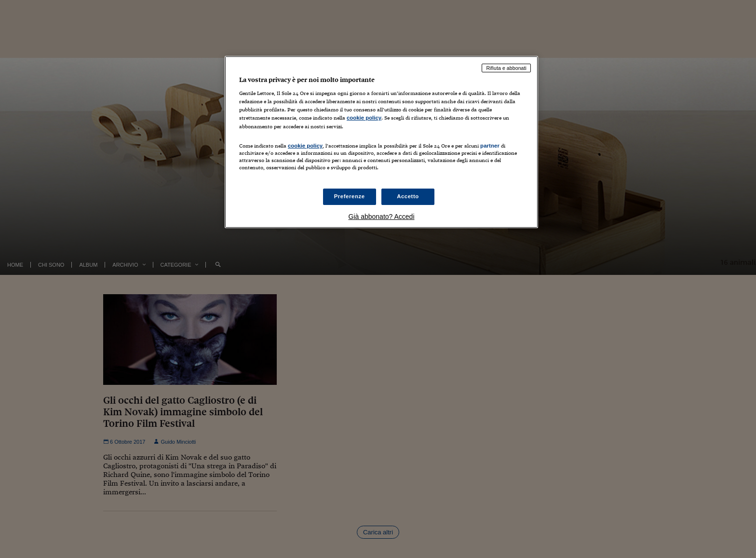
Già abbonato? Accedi (382, 217)
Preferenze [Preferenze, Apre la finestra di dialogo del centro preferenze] (350, 196)
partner (490, 146)
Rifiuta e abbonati (506, 68)
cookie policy (364, 118)
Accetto (408, 196)
